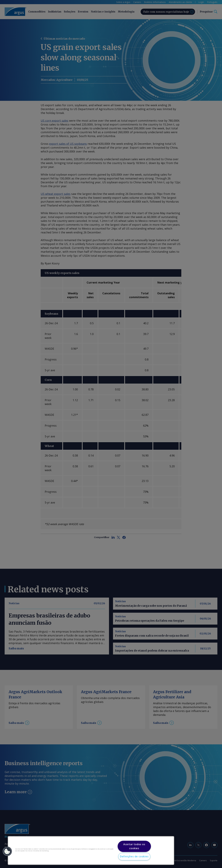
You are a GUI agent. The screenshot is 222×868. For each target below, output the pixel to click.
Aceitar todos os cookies (134, 846)
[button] (7, 851)
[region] (91, 851)
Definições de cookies (134, 856)
